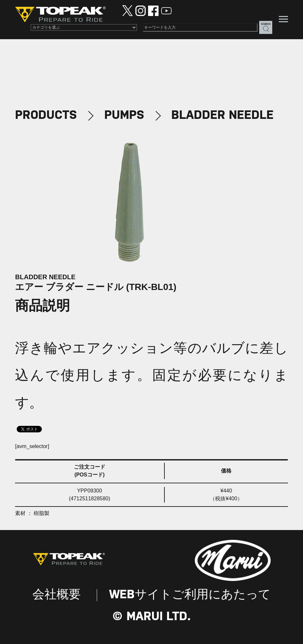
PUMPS (124, 116)
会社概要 (57, 595)
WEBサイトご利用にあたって (190, 595)
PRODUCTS (46, 116)
